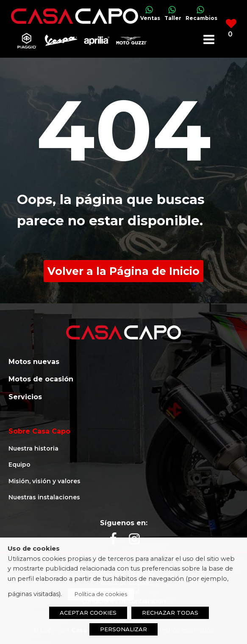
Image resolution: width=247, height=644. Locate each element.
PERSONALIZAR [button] (123, 629)
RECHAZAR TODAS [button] (170, 613)
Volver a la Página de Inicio (123, 271)
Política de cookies (101, 594)
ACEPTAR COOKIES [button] (88, 613)
